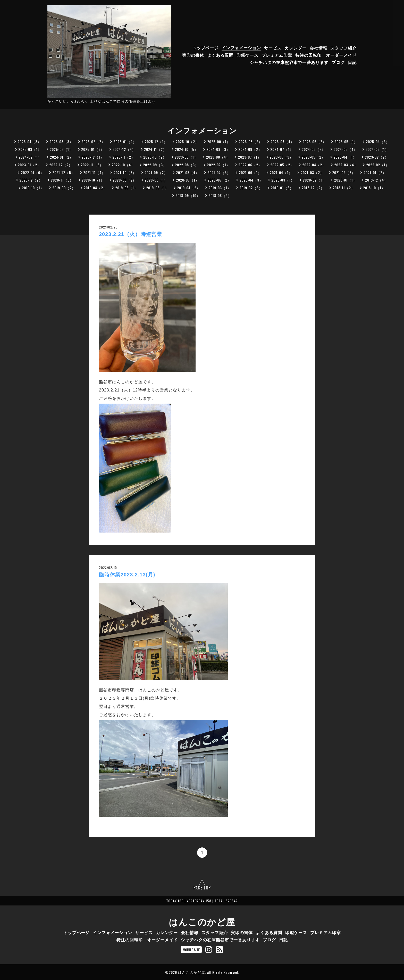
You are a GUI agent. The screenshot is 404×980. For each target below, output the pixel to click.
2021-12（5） (64, 172)
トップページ (205, 47)
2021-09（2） (156, 172)
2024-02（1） (30, 157)
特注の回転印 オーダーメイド (326, 55)
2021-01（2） (375, 172)
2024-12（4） (124, 149)
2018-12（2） (313, 188)
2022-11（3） (92, 165)
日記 (352, 62)
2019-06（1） (127, 188)
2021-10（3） (125, 172)
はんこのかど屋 (202, 921)
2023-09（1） (186, 157)
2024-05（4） (346, 149)
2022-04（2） (314, 165)
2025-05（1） (346, 141)
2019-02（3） (251, 188)
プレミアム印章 (277, 55)
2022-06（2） (250, 165)
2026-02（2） (93, 141)
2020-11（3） (62, 180)
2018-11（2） (344, 188)
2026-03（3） (61, 141)
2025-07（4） (282, 141)
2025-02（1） (61, 149)
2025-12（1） (156, 141)
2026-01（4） (125, 141)
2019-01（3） (282, 188)
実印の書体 (193, 55)
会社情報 (318, 47)
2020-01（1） (346, 180)
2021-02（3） (344, 172)
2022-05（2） (282, 165)
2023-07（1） (250, 157)
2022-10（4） (123, 165)
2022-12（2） (61, 165)
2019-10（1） (33, 188)
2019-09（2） (64, 188)
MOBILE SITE (191, 950)
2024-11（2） (155, 149)
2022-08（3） (187, 165)
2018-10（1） (374, 188)
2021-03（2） (312, 172)
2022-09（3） (155, 165)
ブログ (338, 62)
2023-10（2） (155, 157)
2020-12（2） (31, 180)
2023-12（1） (93, 157)
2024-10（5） (187, 149)
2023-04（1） (345, 157)
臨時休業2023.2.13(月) (127, 575)
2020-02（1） (314, 180)
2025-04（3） (378, 141)
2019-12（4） (376, 180)
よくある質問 (220, 55)
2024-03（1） (377, 149)
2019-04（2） (189, 188)
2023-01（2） (29, 165)
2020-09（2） (124, 180)
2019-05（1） (157, 188)
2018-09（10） (188, 195)
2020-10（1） (93, 180)
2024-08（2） (250, 149)
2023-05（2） (313, 157)
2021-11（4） (94, 172)
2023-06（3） (281, 157)
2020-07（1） (188, 180)
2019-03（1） (220, 188)
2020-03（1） (283, 180)
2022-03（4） (346, 165)
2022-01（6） (32, 172)
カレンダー (296, 47)
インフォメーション (241, 47)
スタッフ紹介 (343, 47)
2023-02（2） (377, 157)
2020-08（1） (156, 180)
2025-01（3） (93, 149)
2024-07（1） (282, 149)
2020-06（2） (219, 180)
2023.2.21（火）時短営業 (131, 234)
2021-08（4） (188, 172)
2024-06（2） (314, 149)
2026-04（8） (29, 141)
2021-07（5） (219, 172)
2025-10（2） (187, 141)
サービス (273, 47)
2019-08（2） (95, 188)
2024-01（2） (62, 157)
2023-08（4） (218, 157)
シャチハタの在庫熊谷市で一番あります (289, 62)
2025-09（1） (219, 141)
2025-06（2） (314, 141)
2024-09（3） (218, 149)
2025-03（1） (30, 149)
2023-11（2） (124, 157)
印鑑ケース (247, 55)
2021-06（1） (250, 172)
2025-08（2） (250, 141)
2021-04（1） (281, 172)
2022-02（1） (378, 165)
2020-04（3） (251, 180)
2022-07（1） (218, 165)
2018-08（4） (220, 195)
